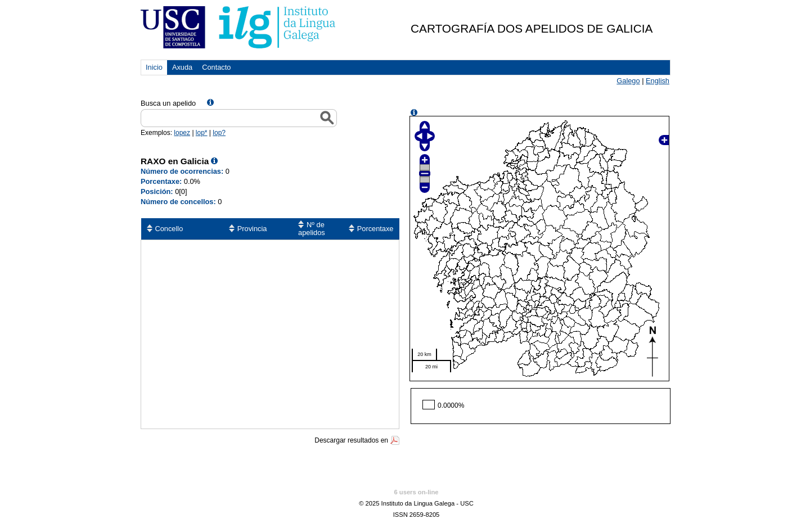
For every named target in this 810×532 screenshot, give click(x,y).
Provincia (252, 229)
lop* (202, 133)
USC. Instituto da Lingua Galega (239, 27)
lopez (182, 133)
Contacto (216, 67)
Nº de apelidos (312, 229)
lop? (219, 133)
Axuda (182, 67)
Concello (169, 229)
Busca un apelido (168, 103)
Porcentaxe (375, 229)
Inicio (154, 67)
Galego (628, 81)
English (658, 81)
